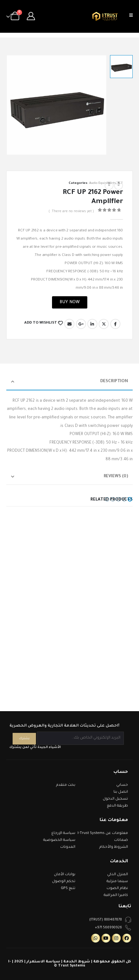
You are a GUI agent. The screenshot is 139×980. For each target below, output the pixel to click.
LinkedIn (92, 324)
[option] (121, 66)
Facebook (115, 324)
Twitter (104, 324)
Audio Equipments (102, 183)
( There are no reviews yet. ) (71, 212)
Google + (81, 324)
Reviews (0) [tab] (116, 476)
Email (69, 324)
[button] (130, 499)
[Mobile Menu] (133, 16)
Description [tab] (114, 381)
